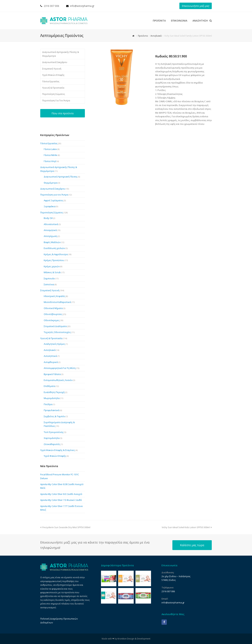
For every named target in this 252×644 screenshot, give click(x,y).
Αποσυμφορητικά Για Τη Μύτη (60, 368)
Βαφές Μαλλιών (52, 242)
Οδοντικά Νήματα (53, 308)
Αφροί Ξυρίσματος (53, 200)
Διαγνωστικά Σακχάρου (55, 62)
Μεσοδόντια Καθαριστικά (57, 302)
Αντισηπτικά (50, 356)
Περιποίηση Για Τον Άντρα (56, 100)
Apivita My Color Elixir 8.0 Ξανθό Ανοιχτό (61, 494)
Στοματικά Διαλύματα (55, 326)
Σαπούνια (49, 284)
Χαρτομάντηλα (52, 438)
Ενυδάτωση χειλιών (54, 248)
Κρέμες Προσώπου (54, 260)
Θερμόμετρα (51, 183)
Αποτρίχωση (50, 236)
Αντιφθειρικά (51, 362)
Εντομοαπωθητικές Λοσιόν (58, 380)
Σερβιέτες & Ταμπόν (54, 416)
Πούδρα (48, 404)
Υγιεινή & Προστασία (53, 88)
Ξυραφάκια (50, 206)
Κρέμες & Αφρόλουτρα (56, 254)
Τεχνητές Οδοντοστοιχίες (57, 332)
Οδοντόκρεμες (52, 320)
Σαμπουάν (49, 278)
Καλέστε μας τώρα (192, 545)
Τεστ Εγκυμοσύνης (54, 432)
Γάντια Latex (50, 149)
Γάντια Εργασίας (51, 81)
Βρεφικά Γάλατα (52, 374)
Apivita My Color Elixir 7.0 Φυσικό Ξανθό (61, 500)
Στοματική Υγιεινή (52, 69)
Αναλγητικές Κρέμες (54, 344)
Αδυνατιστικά (51, 224)
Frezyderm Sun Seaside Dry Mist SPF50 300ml (65, 527)
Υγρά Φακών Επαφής (53, 75)
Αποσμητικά (50, 230)
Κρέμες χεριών (52, 266)
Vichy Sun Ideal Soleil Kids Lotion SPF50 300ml (187, 527)
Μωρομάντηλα (52, 398)
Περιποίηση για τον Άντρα (54, 195)
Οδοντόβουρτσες (53, 314)
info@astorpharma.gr (82, 6)
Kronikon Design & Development (134, 639)
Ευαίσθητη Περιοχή (54, 392)
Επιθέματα (49, 386)
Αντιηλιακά (50, 350)
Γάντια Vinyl (50, 161)
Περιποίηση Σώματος (54, 94)
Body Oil (48, 218)
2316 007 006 (51, 6)
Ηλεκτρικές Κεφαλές (55, 296)
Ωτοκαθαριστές (52, 444)
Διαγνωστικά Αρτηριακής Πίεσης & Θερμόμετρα (61, 54)
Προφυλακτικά (52, 410)
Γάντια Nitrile (50, 155)
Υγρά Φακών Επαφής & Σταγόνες (58, 450)
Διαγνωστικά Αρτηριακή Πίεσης (61, 177)
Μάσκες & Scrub (52, 272)
